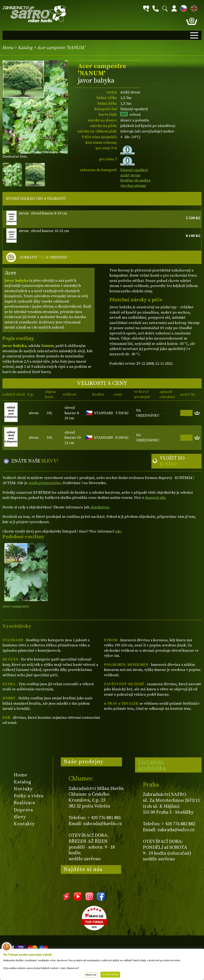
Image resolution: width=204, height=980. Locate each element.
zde (118, 531)
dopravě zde (155, 498)
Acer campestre (16, 606)
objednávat (99, 507)
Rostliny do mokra (135, 180)
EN (193, 8)
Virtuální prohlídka (152, 765)
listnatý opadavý (134, 170)
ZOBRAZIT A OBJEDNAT (43, 257)
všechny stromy (133, 186)
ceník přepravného (45, 483)
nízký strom (130, 175)
